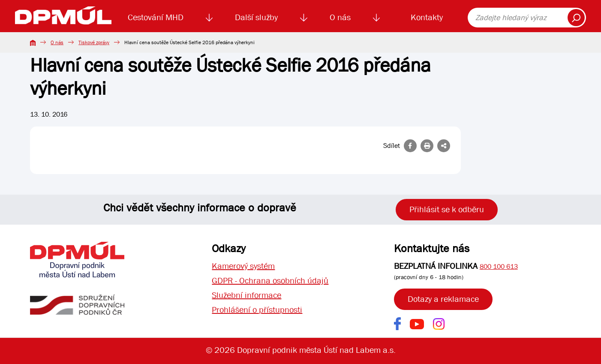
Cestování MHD (156, 17)
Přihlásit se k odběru (447, 209)
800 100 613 (499, 266)
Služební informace (246, 295)
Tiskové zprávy (94, 42)
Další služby (256, 17)
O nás (340, 17)
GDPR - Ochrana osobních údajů (270, 281)
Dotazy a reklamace (443, 299)
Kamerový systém (243, 266)
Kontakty (427, 17)
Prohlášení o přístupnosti (257, 310)
